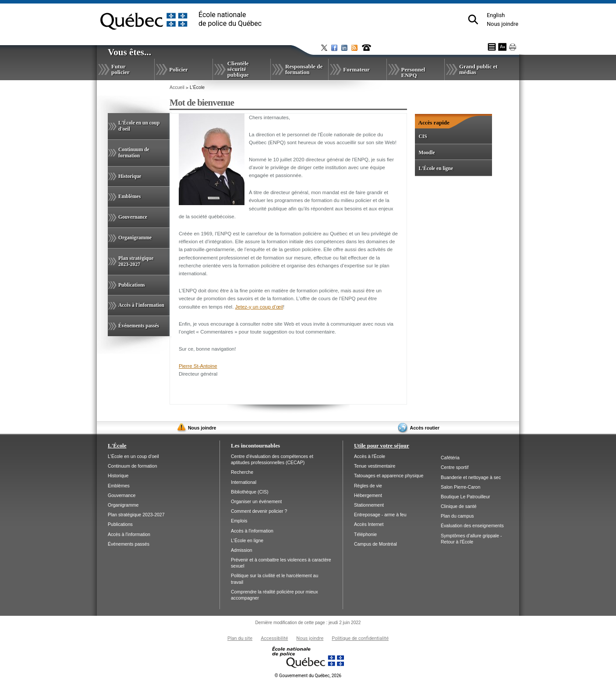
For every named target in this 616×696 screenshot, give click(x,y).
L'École (117, 446)
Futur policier (120, 69)
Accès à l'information (141, 305)
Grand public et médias (478, 69)
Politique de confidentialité (360, 638)
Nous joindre (503, 24)
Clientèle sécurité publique (238, 69)
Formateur (356, 69)
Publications (132, 285)
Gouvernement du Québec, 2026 (308, 676)
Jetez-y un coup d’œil (259, 307)
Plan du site (240, 638)
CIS (423, 136)
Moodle (427, 153)
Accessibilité (274, 638)
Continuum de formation (134, 153)
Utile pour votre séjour (382, 446)
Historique (130, 176)
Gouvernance (133, 217)
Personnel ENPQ (413, 72)
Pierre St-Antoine (198, 366)
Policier (178, 69)
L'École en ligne (436, 168)
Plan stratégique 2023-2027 (136, 261)
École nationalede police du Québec (230, 19)
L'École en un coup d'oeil (139, 126)
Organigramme (135, 238)
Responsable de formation (304, 69)
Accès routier (425, 428)
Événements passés (139, 326)
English (496, 15)
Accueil (177, 87)
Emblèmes (129, 196)
